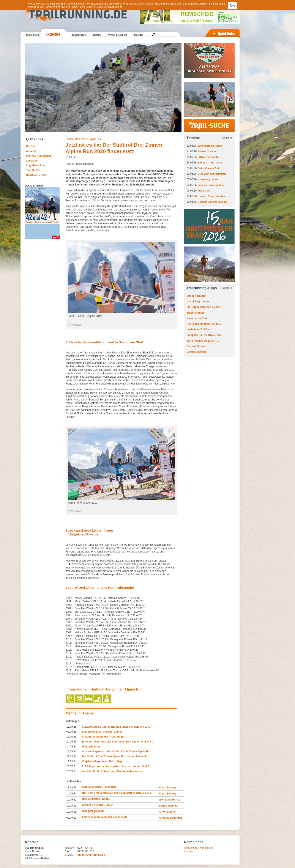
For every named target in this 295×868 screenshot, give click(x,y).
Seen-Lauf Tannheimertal (212, 174)
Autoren (31, 151)
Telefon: (69, 848)
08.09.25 (72, 732)
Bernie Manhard (169, 806)
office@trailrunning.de (91, 855)
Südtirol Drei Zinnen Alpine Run (84, 139)
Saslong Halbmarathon (211, 185)
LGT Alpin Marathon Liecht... (204, 307)
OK (232, 5)
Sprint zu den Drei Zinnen (98, 805)
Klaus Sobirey (167, 788)
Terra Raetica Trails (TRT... (203, 341)
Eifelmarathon (195, 313)
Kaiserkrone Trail (197, 318)
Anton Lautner (168, 812)
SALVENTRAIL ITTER (210, 163)
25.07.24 (72, 766)
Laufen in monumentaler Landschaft (104, 817)
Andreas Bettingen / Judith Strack (180, 818)
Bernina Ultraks (196, 346)
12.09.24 (72, 752)
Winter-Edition (91, 747)
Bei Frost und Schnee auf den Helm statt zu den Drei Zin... (118, 793)
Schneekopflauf (196, 352)
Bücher (31, 146)
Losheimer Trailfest (199, 330)
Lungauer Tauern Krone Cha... (205, 335)
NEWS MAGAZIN (36, 175)
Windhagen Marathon (210, 146)
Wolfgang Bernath (170, 800)
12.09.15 (72, 812)
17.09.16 (72, 806)
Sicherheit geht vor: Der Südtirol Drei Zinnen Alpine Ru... (117, 752)
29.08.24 (72, 757)
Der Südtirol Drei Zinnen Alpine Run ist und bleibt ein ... (116, 757)
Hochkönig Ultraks (208, 179)
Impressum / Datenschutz (199, 848)
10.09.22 (72, 800)
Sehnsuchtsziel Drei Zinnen (99, 787)
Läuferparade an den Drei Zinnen (102, 732)
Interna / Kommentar (39, 156)
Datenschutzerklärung (109, 7)
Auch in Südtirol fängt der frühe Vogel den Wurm (112, 771)
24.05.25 (72, 742)
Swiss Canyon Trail (209, 168)
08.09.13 (72, 818)
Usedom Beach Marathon (212, 196)
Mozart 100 (204, 191)
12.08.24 (72, 761)
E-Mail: (69, 855)
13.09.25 (72, 727)
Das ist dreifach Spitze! (96, 799)
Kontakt (189, 851)
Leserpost (32, 161)
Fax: (67, 851)
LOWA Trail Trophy (208, 157)
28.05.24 (72, 771)
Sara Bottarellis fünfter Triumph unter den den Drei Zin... (117, 727)
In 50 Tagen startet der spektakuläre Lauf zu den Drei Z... (117, 766)
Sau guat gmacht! (93, 811)
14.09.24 (72, 747)
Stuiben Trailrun (207, 151)
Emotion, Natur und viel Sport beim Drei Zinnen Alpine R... (118, 742)
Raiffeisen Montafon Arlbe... (204, 324)
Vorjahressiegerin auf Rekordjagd (103, 761)
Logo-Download (36, 165)
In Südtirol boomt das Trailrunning (103, 737)
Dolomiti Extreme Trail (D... (213, 202)
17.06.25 (72, 737)
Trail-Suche (33, 170)
